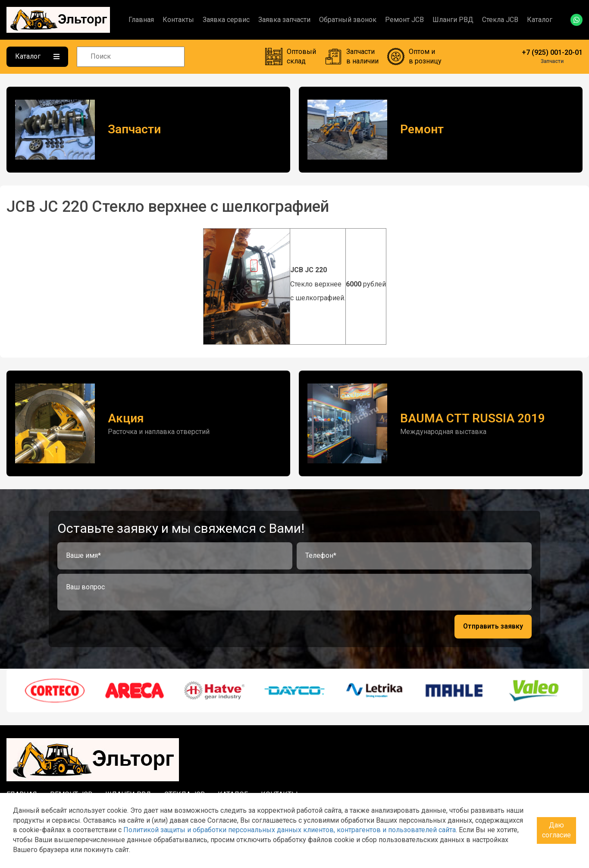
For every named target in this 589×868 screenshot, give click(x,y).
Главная (141, 20)
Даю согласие (556, 830)
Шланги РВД (453, 20)
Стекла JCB (500, 20)
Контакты (178, 20)
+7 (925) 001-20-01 (552, 52)
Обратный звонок (348, 20)
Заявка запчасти (284, 20)
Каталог (540, 20)
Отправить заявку (493, 626)
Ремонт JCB (404, 20)
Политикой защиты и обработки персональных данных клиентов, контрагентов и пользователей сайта (290, 830)
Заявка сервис (226, 20)
